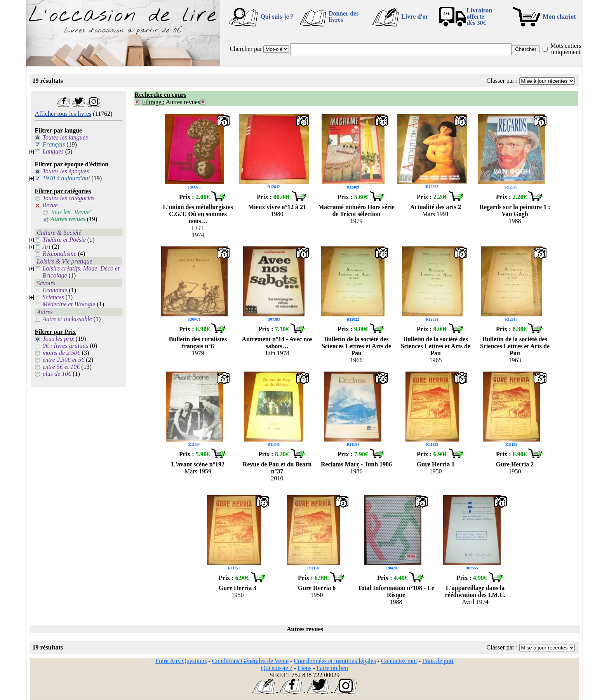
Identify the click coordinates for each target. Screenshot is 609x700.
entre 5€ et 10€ (61, 367)
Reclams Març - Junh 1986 (356, 464)
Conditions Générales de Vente (250, 661)
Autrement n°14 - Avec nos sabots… (277, 343)
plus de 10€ (57, 374)
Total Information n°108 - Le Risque (396, 591)
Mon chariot (559, 17)
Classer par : (502, 81)
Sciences (53, 297)
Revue (50, 205)
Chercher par (246, 49)
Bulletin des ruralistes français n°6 (198, 343)
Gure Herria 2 (515, 464)
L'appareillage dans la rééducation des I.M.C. (475, 591)
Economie (55, 290)
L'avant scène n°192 (198, 464)
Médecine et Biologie (69, 304)
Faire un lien (332, 668)
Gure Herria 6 (317, 588)
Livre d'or (415, 17)
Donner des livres (344, 17)
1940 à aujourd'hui (66, 178)
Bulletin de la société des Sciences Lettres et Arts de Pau (356, 346)
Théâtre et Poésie (64, 240)
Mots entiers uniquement (566, 49)
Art (46, 247)
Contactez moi (399, 661)
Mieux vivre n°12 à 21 (277, 207)
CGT (198, 228)
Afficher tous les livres (63, 114)
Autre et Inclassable (67, 319)
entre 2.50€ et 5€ (63, 360)
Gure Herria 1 (436, 464)
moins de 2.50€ (61, 353)
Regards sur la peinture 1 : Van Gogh (515, 210)
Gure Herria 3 (238, 588)
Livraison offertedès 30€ (479, 17)
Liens (304, 668)
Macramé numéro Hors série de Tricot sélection (356, 210)
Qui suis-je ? (277, 17)
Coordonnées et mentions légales (335, 661)
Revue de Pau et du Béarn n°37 (277, 468)
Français (54, 144)
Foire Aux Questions (181, 661)
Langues (53, 151)
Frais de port (438, 661)
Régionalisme (59, 254)
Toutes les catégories (68, 198)
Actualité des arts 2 (436, 207)
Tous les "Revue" (71, 212)
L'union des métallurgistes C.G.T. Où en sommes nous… (198, 214)
